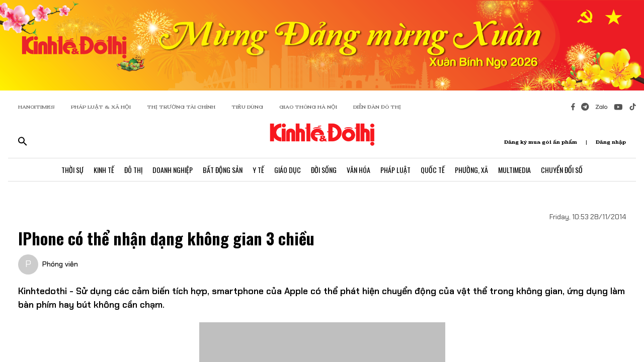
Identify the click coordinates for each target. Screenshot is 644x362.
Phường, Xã (471, 170)
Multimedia (514, 170)
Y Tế (258, 170)
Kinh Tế (104, 170)
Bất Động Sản (223, 170)
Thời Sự (72, 170)
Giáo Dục (288, 170)
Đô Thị (133, 170)
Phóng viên (60, 264)
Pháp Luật (395, 170)
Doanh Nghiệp (173, 170)
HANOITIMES (36, 107)
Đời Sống (324, 170)
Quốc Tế (433, 170)
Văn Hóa (358, 170)
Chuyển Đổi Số (562, 170)
